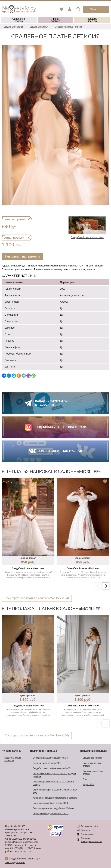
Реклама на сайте (90, 826)
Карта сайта (89, 784)
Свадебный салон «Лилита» (13, 759)
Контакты (86, 830)
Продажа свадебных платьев (93, 773)
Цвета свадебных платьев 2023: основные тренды (54, 783)
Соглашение (87, 834)
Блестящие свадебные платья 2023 (50, 803)
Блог (85, 779)
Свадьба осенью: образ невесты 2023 (51, 768)
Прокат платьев (56, 20)
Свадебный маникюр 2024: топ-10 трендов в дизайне (55, 775)
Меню (96, 9)
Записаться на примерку (22, 256)
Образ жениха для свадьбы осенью (50, 758)
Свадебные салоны (19, 20)
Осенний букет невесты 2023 (47, 763)
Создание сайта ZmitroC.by (24, 859)
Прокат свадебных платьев (92, 764)
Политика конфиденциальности (92, 840)
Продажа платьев (92, 20)
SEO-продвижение (15, 862)
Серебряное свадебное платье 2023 (51, 814)
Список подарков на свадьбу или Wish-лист (54, 808)
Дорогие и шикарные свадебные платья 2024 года (55, 791)
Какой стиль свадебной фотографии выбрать (55, 798)
